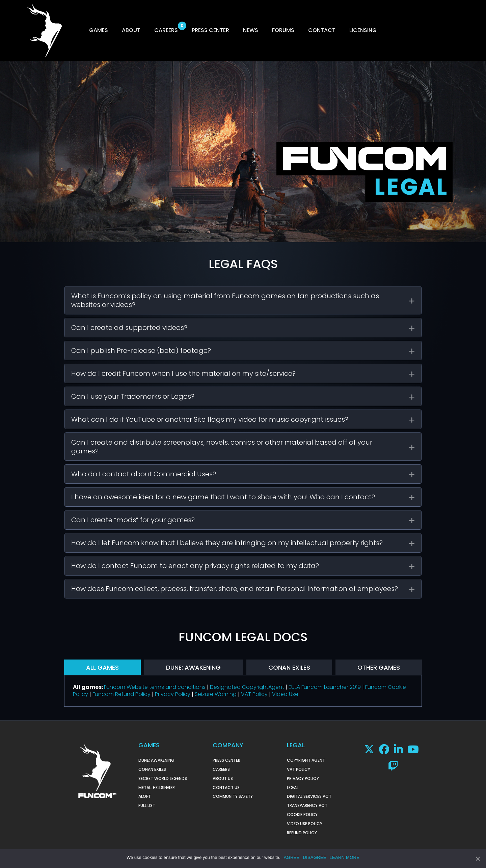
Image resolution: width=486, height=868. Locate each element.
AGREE (292, 858)
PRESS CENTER (210, 30)
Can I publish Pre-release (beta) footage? (141, 351)
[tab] (243, 300)
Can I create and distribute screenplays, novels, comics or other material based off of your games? (222, 447)
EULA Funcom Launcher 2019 (325, 687)
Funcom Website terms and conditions (155, 687)
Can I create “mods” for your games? (133, 520)
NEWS (251, 30)
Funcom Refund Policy (122, 694)
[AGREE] (478, 859)
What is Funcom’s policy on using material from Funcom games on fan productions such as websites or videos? (225, 300)
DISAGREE (314, 858)
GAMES (99, 30)
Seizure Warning (216, 694)
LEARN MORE (345, 858)
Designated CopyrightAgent (247, 687)
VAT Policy (254, 694)
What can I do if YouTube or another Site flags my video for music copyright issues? (210, 419)
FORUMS (283, 30)
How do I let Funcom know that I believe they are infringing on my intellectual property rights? (227, 543)
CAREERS (166, 30)
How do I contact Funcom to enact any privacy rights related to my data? (195, 566)
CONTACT (322, 30)
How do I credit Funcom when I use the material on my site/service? (183, 373)
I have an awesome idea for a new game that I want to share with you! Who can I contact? (223, 497)
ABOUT (131, 30)
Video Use (285, 694)
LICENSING (363, 30)
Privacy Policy (173, 694)
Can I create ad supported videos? (129, 328)
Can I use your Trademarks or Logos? (133, 396)
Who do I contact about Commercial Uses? (144, 474)
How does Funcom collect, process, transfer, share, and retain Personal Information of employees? (235, 589)
